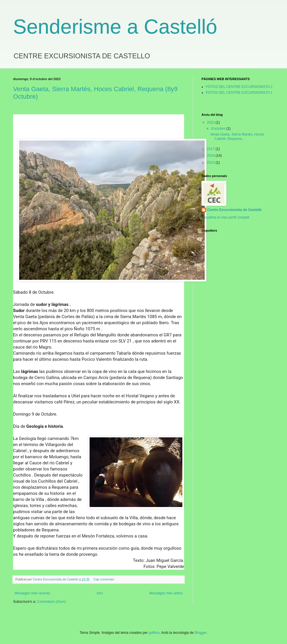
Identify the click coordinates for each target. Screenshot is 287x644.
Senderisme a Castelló (115, 27)
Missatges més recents (32, 593)
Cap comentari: (105, 579)
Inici (100, 593)
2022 (211, 122)
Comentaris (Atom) (51, 602)
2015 (211, 163)
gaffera (154, 633)
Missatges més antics (166, 593)
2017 (211, 149)
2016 (211, 156)
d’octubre (219, 129)
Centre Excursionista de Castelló (234, 210)
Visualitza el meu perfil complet (225, 217)
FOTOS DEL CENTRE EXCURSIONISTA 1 (239, 93)
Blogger (200, 633)
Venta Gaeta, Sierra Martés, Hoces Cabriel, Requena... (237, 136)
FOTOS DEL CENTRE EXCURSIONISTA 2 (239, 87)
